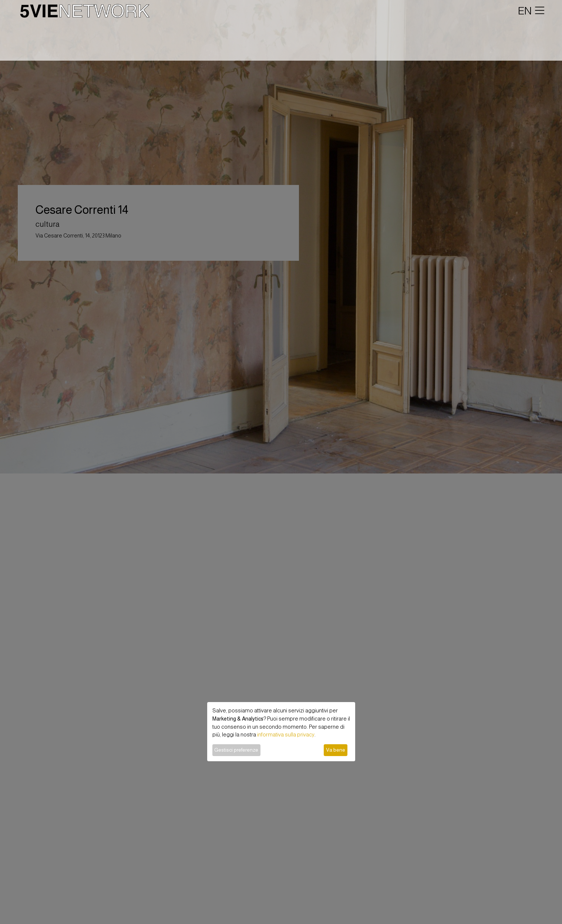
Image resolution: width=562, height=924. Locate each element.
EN (525, 11)
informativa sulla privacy (286, 735)
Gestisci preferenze (236, 750)
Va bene (336, 750)
